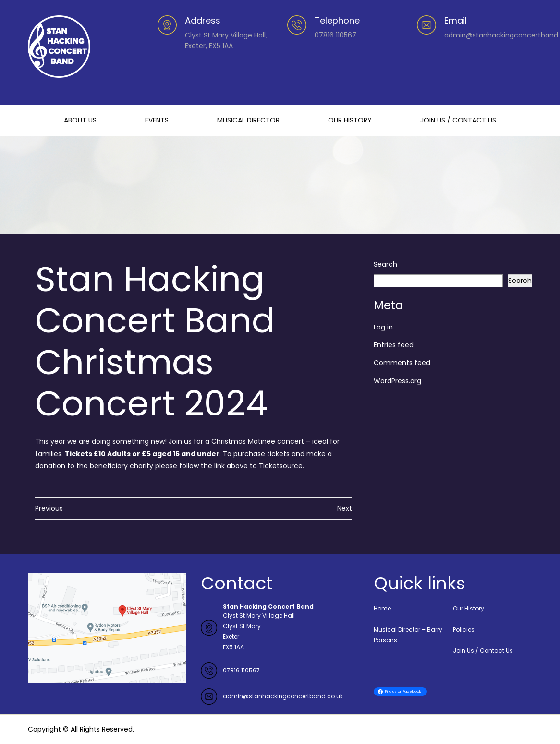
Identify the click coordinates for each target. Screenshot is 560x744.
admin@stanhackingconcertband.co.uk (283, 696)
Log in (383, 327)
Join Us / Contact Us (483, 651)
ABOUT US (80, 120)
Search (385, 264)
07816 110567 (241, 670)
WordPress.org (397, 381)
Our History (469, 608)
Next (345, 508)
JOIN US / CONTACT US (458, 120)
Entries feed (394, 345)
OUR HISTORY (350, 120)
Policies (464, 629)
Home (382, 608)
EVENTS (157, 120)
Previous (49, 508)
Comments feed (402, 363)
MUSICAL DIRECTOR (248, 120)
